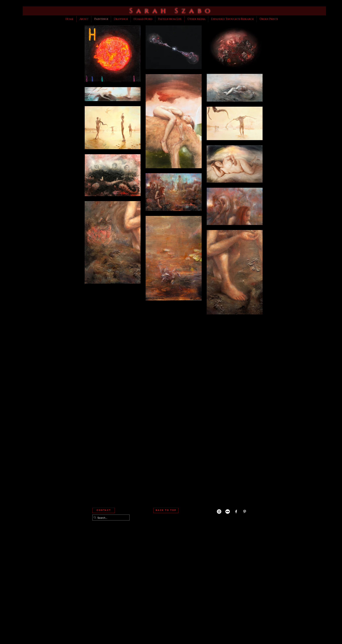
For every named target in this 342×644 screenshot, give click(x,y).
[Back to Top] (166, 510)
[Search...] (110, 518)
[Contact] (104, 510)
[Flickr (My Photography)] (228, 512)
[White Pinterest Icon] (245, 512)
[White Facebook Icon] (236, 512)
